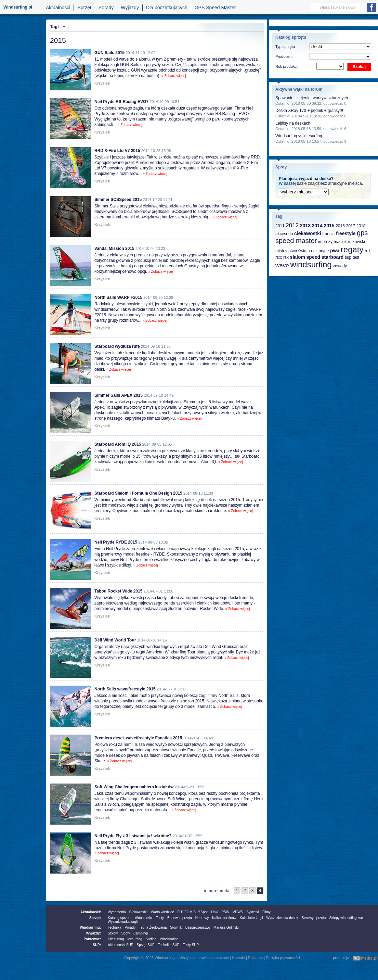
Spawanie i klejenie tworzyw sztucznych (312, 98)
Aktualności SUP (120, 945)
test (356, 257)
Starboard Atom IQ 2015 (118, 444)
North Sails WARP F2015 (118, 297)
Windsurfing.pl (18, 7)
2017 (350, 226)
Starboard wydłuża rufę (117, 346)
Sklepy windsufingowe (346, 918)
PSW (225, 912)
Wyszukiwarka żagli (123, 922)
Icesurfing (135, 939)
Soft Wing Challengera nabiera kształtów (134, 787)
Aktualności (58, 8)
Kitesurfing (116, 939)
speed (313, 257)
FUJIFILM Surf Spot (193, 912)
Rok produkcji (287, 66)
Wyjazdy (130, 8)
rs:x (279, 257)
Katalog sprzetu (120, 918)
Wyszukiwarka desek (282, 918)
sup (348, 257)
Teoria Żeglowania (153, 927)
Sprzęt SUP (145, 945)
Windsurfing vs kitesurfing (299, 136)
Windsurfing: (90, 927)
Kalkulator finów (224, 918)
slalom (298, 257)
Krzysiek (102, 83)
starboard (333, 257)
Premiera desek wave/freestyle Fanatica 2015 (138, 738)
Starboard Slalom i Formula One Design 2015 (138, 493)
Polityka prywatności (283, 958)
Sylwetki (253, 912)
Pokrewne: (92, 939)
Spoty (126, 933)
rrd (367, 251)
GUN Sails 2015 (109, 53)
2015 (329, 226)
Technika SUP (169, 945)
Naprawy (202, 918)
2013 (305, 226)
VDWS (238, 912)
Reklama (255, 958)
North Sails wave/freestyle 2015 (125, 689)
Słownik (176, 927)
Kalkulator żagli (251, 918)
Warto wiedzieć (162, 912)
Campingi (141, 933)
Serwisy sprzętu (314, 918)
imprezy (325, 242)
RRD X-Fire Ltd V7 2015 (117, 151)
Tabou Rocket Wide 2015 (118, 591)
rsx (286, 257)
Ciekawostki (138, 912)
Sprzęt (84, 8)
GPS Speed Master (215, 8)
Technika (114, 927)
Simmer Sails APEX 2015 (119, 395)
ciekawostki (308, 233)
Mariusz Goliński (226, 927)
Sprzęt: (95, 918)
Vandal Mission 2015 (114, 249)
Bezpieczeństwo (198, 927)
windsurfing (311, 264)
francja (328, 234)
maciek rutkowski (349, 242)
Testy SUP (191, 945)
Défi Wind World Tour (115, 640)
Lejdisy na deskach (293, 123)
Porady (106, 8)
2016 (340, 226)
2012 (292, 225)
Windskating (169, 939)
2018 (361, 226)
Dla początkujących (167, 8)
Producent (284, 56)
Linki (215, 912)
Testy (160, 918)
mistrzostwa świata (293, 251)
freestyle (346, 233)
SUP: (97, 945)
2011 (280, 226)
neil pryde (320, 251)
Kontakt (239, 958)
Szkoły (113, 933)
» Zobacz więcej (174, 76)
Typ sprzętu (285, 47)
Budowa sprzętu (180, 918)
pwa (335, 251)
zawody (340, 266)
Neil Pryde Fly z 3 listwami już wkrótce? (133, 836)
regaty (352, 249)
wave (282, 265)
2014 (317, 226)
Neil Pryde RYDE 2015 (116, 542)
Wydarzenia (117, 912)
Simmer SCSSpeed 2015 (118, 200)
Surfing (151, 939)
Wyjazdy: (94, 933)
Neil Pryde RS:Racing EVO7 (121, 102)
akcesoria (284, 234)
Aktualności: (91, 912)
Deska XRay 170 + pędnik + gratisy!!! (309, 111)
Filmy (266, 912)
